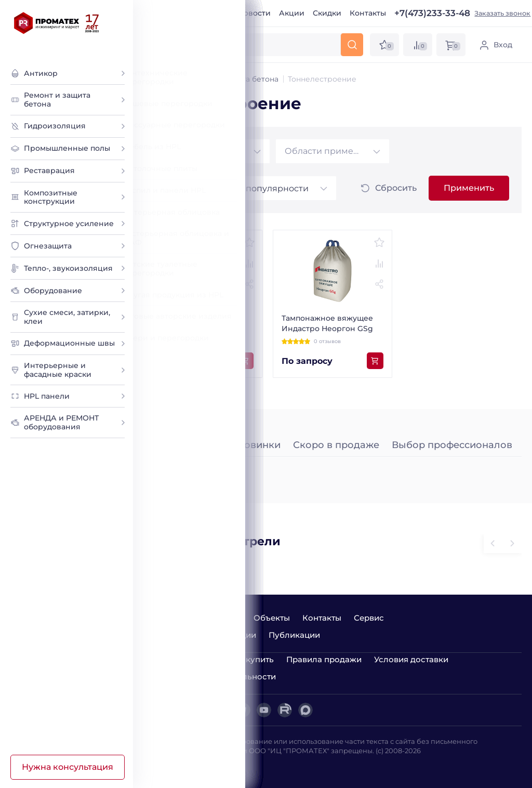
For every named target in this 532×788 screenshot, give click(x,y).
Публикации (294, 635)
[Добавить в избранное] (249, 243)
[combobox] (212, 151)
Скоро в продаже (336, 445)
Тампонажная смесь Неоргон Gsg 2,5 (191, 323)
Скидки (327, 13)
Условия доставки (411, 659)
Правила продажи (324, 659)
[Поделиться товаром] (249, 284)
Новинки (258, 445)
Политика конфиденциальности (210, 677)
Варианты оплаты (180, 659)
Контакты (368, 13)
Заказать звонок (502, 13)
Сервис (369, 618)
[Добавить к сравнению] (249, 264)
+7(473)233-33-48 (432, 13)
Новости (254, 13)
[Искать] (352, 45)
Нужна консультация (68, 767)
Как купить (251, 659)
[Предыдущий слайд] (512, 544)
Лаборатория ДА (173, 766)
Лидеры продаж (184, 445)
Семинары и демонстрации (200, 635)
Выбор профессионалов (452, 445)
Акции (292, 13)
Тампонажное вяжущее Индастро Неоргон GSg (327, 323)
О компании (206, 13)
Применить (469, 188)
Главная (159, 13)
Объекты (272, 618)
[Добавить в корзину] (245, 361)
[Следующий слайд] (493, 544)
